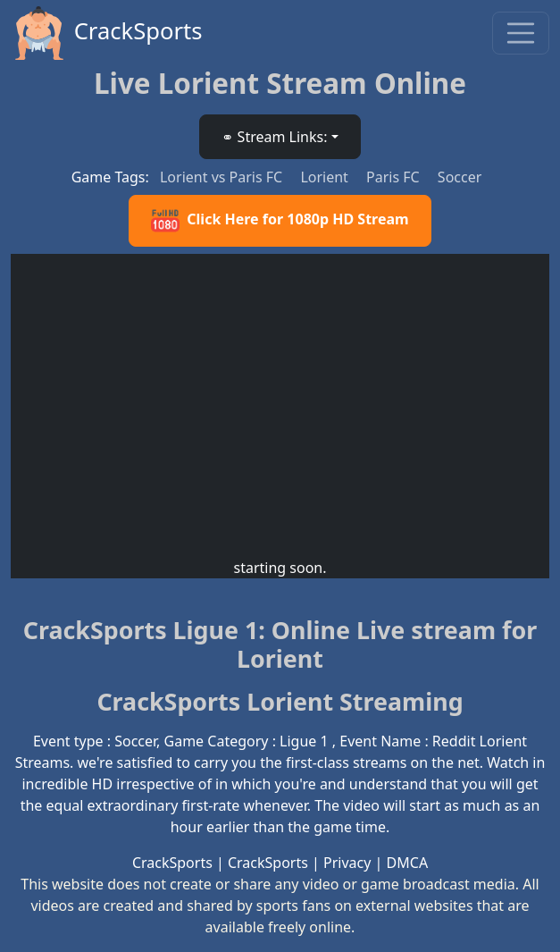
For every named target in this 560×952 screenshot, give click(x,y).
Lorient (326, 177)
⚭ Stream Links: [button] (274, 137)
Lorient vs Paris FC (223, 177)
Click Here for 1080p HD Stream (280, 221)
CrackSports (107, 33)
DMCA (408, 863)
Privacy (347, 863)
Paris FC (395, 177)
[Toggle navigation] (521, 33)
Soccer (460, 177)
